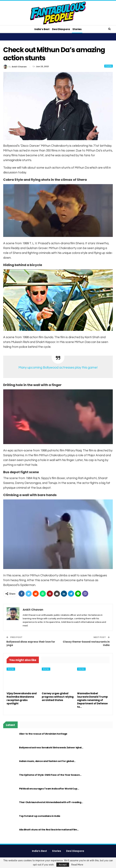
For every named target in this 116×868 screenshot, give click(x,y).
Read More (77, 865)
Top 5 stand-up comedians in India (40, 816)
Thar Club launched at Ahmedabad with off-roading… (51, 802)
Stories (78, 29)
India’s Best (41, 29)
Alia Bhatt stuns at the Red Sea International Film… (49, 830)
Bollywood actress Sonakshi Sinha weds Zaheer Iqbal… (51, 748)
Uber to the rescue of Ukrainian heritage (43, 734)
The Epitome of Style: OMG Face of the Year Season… (50, 775)
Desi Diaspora (61, 29)
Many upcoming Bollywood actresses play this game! (58, 368)
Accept (63, 865)
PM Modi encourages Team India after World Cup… (49, 789)
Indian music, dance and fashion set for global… (47, 761)
